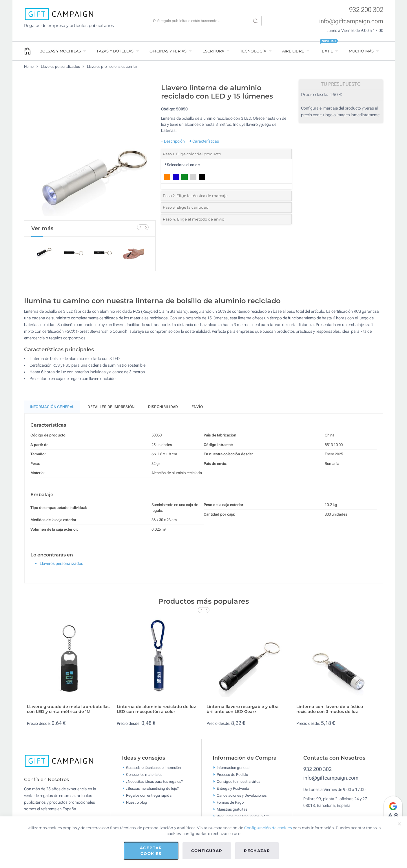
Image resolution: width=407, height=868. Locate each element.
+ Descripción (173, 141)
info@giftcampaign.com (351, 21)
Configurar (207, 851)
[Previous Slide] (140, 227)
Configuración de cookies (268, 828)
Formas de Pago (230, 805)
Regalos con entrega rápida (149, 798)
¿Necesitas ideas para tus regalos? (154, 784)
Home (29, 67)
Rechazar (257, 851)
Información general (233, 770)
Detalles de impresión (111, 409)
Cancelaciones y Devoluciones (242, 798)
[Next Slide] (146, 227)
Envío (197, 409)
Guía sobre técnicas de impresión (153, 770)
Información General (52, 409)
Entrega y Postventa (233, 791)
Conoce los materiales (144, 777)
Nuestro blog (137, 805)
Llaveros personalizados (60, 67)
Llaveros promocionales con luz (112, 67)
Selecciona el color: (182, 165)
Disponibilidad (163, 409)
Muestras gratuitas (232, 812)
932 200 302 (366, 10)
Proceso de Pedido (232, 777)
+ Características (204, 141)
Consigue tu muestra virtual (239, 784)
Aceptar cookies (151, 851)
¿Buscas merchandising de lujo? (152, 791)
